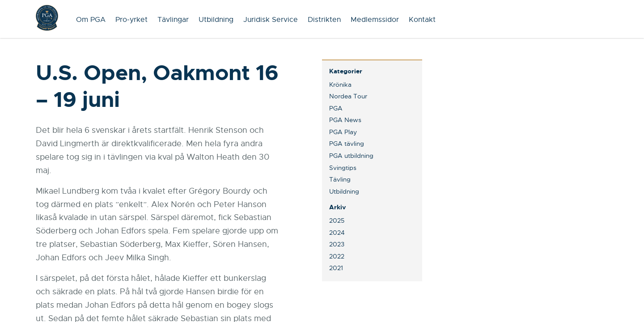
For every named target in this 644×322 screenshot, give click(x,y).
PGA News (345, 120)
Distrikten (324, 20)
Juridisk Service (271, 20)
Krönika (340, 85)
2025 (337, 220)
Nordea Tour (348, 96)
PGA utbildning (351, 156)
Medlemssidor (375, 20)
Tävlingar (173, 20)
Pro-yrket (131, 20)
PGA (336, 108)
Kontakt (422, 20)
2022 (337, 256)
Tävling (340, 179)
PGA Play (343, 132)
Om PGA (91, 20)
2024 (337, 233)
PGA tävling (347, 144)
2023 (337, 244)
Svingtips (343, 168)
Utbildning (216, 20)
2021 (336, 268)
